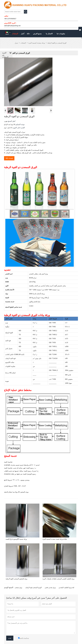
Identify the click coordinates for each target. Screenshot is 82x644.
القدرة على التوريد (18, 128)
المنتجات (15, 34)
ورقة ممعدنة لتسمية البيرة (37, 43)
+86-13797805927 (10, 19)
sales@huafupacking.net (12, 26)
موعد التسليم (20, 124)
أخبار (23, 34)
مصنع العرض (37, 34)
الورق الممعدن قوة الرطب (33, 587)
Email (9, 158)
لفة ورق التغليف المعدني (66, 587)
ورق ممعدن (18, 587)
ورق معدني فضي (50, 587)
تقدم (10, 638)
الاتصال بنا (49, 34)
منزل (16, 43)
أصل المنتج (11, 121)
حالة (28, 34)
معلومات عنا (61, 34)
